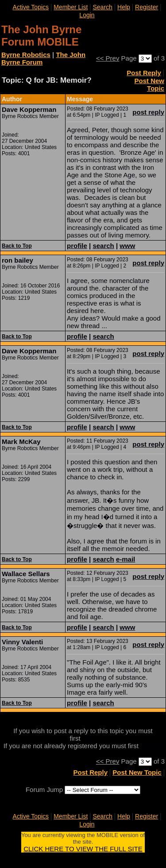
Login (87, 15)
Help (124, 7)
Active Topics (31, 7)
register (151, 746)
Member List (71, 7)
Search (102, 7)
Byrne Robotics (26, 55)
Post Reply (144, 73)
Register (147, 7)
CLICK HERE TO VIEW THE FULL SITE (83, 849)
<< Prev (108, 58)
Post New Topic (149, 84)
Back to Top (17, 246)
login (89, 738)
